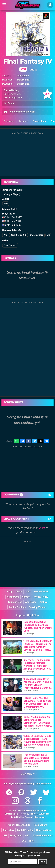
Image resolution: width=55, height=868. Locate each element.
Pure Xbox (9, 830)
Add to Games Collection (19, 112)
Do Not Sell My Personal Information (27, 817)
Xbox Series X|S (18, 235)
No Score (9, 103)
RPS (32, 841)
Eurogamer (16, 835)
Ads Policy (31, 602)
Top (10, 591)
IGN (5, 835)
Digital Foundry (25, 830)
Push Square (40, 825)
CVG (24, 841)
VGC (27, 835)
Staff (28, 591)
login (42, 528)
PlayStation (23, 76)
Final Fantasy (10, 245)
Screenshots (39, 121)
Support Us (13, 597)
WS (5, 235)
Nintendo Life (23, 825)
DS (48, 235)
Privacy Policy (41, 597)
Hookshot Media (24, 811)
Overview (9, 121)
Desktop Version (38, 607)
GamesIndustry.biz (43, 835)
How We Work (41, 591)
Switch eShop (37, 235)
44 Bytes (34, 814)
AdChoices (44, 814)
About (19, 591)
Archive (43, 602)
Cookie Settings (17, 607)
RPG (6, 204)
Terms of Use (15, 602)
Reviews (23, 121)
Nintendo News (44, 830)
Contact (26, 597)
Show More (27, 774)
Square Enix (23, 80)
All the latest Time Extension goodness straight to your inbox (27, 854)
